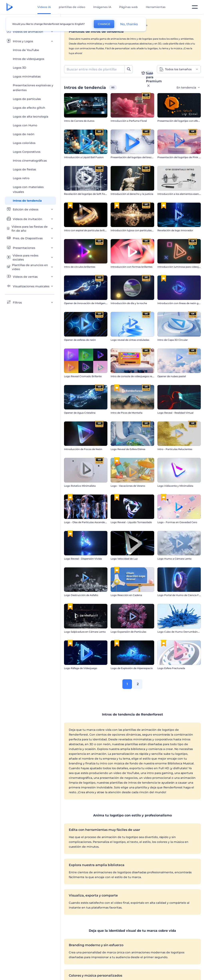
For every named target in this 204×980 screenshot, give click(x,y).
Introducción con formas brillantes (131, 267)
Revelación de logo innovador (175, 230)
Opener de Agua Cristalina (80, 413)
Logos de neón (24, 134)
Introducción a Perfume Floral (129, 121)
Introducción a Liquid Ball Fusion (84, 157)
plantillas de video (72, 7)
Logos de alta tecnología (30, 117)
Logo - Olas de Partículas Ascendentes (87, 522)
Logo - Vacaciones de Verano (128, 486)
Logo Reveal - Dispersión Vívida (83, 559)
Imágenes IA (102, 7)
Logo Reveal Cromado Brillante (83, 376)
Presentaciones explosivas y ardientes (33, 88)
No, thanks (129, 24)
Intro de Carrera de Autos (79, 121)
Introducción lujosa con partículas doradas (136, 230)
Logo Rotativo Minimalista (80, 486)
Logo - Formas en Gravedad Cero (177, 522)
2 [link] (138, 684)
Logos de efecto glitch (29, 108)
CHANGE (104, 24)
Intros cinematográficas (30, 161)
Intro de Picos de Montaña (126, 413)
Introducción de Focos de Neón (83, 449)
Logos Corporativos (27, 152)
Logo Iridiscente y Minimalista (175, 486)
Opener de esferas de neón (80, 340)
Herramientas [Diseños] (156, 7)
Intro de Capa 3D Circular (173, 340)
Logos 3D (19, 68)
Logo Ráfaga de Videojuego (81, 668)
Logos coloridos (24, 143)
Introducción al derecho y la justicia (132, 194)
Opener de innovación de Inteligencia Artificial (92, 303)
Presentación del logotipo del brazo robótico (137, 157)
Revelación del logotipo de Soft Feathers (88, 194)
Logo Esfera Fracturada (171, 668)
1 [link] (127, 684)
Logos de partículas (27, 99)
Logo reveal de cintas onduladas (130, 340)
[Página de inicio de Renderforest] (9, 7)
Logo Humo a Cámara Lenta (174, 559)
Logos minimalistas (27, 76)
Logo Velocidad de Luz (124, 559)
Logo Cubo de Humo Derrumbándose (180, 632)
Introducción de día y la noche (129, 303)
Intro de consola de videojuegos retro (133, 376)
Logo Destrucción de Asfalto (81, 595)
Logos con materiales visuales (28, 189)
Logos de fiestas (24, 169)
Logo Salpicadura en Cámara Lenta (85, 632)
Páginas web (128, 7)
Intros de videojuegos (28, 59)
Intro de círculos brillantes (80, 267)
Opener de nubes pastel (172, 376)
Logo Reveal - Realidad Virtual (175, 413)
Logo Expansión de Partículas (128, 632)
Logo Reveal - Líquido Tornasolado (131, 522)
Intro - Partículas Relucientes (175, 449)
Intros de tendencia (27, 201)
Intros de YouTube (26, 50)
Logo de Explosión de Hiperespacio (132, 668)
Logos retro (21, 178)
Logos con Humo (25, 125)
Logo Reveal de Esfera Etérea (128, 449)
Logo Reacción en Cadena (126, 595)
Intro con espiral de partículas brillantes (87, 230)
